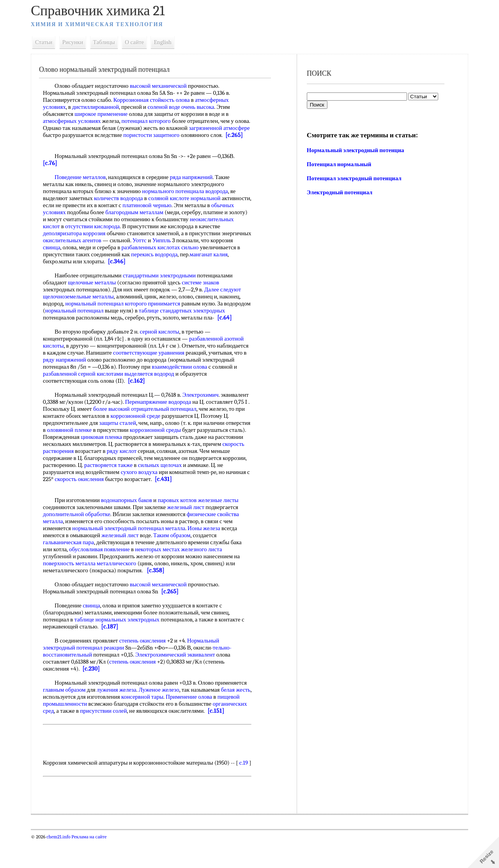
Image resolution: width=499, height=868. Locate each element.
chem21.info (63, 865)
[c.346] (171, 268)
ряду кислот (179, 465)
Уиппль (197, 247)
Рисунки (77, 42)
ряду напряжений (108, 374)
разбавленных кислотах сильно (188, 254)
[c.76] (54, 170)
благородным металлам (163, 219)
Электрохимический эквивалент (179, 669)
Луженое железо (163, 704)
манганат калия (76, 268)
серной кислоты (164, 346)
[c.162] (141, 395)
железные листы (223, 514)
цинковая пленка (156, 451)
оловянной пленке (122, 444)
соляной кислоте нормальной (188, 205)
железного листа (206, 563)
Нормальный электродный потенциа (355, 150)
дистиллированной (100, 107)
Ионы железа (208, 542)
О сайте (139, 42)
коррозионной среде (187, 430)
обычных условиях (71, 219)
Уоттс (175, 247)
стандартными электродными (164, 282)
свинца (80, 254)
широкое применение (105, 114)
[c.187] (114, 641)
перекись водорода (200, 261)
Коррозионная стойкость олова (156, 100)
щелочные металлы (96, 289)
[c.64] (68, 332)
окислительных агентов (107, 247)
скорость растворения (104, 465)
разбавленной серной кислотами (113, 388)
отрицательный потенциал (213, 423)
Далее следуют (227, 296)
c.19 (51, 791)
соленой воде (168, 107)
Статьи (48, 42)
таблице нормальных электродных (121, 634)
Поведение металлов (84, 184)
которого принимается (157, 311)
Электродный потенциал (339, 192)
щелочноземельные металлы (83, 304)
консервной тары (163, 711)
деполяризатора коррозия (101, 240)
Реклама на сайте (93, 865)
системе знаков (205, 289)
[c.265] (71, 142)
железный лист (190, 521)
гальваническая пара (73, 556)
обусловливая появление (104, 563)
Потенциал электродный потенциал (353, 178)
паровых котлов (182, 514)
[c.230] (95, 683)
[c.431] (222, 493)
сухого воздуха (180, 486)
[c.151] (56, 732)
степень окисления (147, 655)
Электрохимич (205, 409)
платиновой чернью (182, 212)
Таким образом (176, 549)
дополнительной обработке (81, 528)
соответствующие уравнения (186, 367)
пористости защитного (183, 135)
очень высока (202, 107)
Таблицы (108, 42)
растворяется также (172, 479)
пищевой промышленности (81, 718)
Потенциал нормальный (338, 164)
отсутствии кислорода (142, 233)
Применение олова (210, 711)
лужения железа (121, 704)
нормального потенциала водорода (189, 198)
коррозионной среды (208, 444)
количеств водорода (123, 205)
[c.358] (160, 584)
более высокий (161, 423)
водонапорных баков (131, 514)
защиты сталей (151, 437)
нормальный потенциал (99, 311)
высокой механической (163, 86)
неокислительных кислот (78, 233)
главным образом (68, 704)
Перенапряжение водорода (191, 416)
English (167, 42)
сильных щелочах (223, 479)
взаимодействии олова (217, 381)
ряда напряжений (195, 184)
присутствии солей (143, 725)
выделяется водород (180, 388)
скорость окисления (138, 493)
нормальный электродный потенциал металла (133, 542)
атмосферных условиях (76, 121)
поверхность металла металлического (94, 577)
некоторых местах (162, 563)
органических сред (70, 725)
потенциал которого (150, 121)
